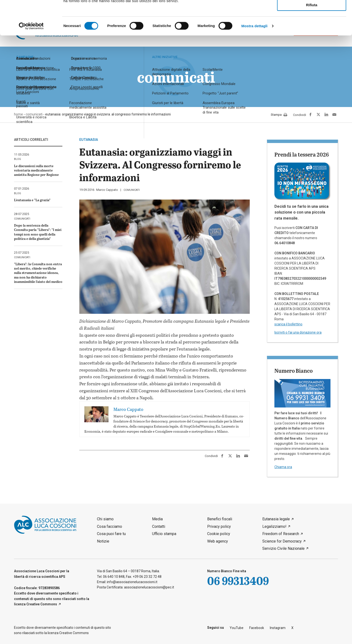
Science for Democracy (282, 541)
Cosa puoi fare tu (111, 534)
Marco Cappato (107, 190)
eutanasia (89, 140)
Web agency (218, 541)
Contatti (159, 526)
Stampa (279, 115)
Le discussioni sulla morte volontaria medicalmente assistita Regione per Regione (36, 170)
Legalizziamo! (274, 526)
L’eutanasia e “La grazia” (32, 200)
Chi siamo (105, 519)
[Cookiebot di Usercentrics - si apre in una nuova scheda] (31, 60)
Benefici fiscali (220, 519)
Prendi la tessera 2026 (302, 154)
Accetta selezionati (312, 25)
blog (18, 159)
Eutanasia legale (276, 519)
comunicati (132, 190)
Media (157, 519)
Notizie (103, 541)
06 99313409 (238, 581)
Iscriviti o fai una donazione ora (298, 332)
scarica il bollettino (288, 324)
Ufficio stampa (164, 534)
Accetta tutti (312, 12)
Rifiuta (312, 39)
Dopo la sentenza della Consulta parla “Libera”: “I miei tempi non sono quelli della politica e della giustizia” (38, 232)
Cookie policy (219, 534)
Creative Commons (42, 604)
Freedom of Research (281, 534)
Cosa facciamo (110, 526)
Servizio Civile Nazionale (283, 548)
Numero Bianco (293, 371)
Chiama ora (283, 467)
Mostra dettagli (254, 60)
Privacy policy (219, 526)
